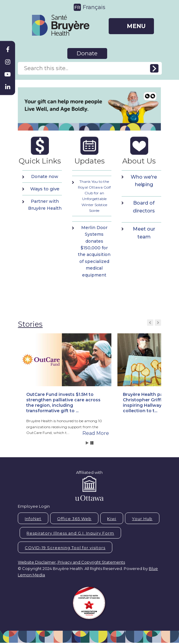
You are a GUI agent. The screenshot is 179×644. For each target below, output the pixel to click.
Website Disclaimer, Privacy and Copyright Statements (71, 562)
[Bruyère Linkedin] (8, 87)
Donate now (45, 176)
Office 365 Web (74, 519)
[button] (66, 379)
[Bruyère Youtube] (8, 74)
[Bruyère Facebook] (8, 50)
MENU (136, 26)
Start (87, 443)
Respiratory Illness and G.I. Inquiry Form (70, 533)
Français (94, 7)
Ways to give (45, 189)
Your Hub (142, 519)
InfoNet (33, 519)
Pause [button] (153, 96)
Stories (30, 324)
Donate (87, 53)
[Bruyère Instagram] (8, 62)
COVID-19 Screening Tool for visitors (65, 548)
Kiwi (112, 519)
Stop (92, 443)
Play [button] (147, 96)
